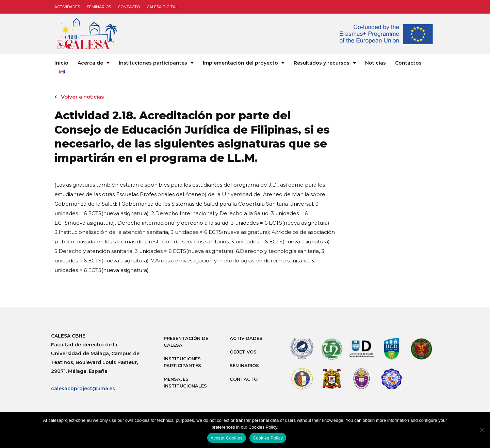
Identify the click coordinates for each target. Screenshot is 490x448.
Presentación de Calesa (186, 342)
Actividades (67, 7)
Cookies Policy (268, 438)
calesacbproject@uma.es (83, 389)
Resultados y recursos (325, 63)
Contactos (408, 63)
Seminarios (99, 7)
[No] (481, 430)
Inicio (61, 63)
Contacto (129, 7)
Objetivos (243, 352)
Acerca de (94, 63)
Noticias (375, 63)
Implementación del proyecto (244, 63)
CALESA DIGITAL (162, 7)
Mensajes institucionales (185, 382)
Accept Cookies (227, 438)
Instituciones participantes (156, 63)
